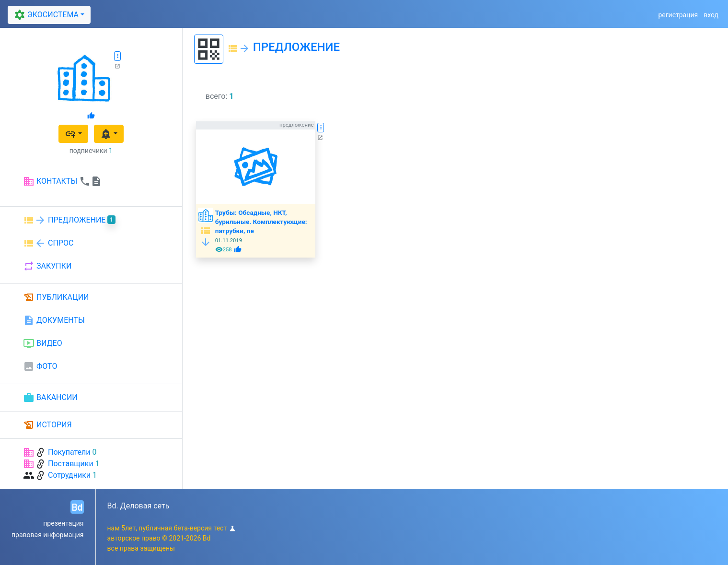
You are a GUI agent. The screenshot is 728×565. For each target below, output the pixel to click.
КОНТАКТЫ (63, 181)
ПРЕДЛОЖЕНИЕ (69, 220)
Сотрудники (69, 475)
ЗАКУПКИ (47, 266)
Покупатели (69, 452)
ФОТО (40, 366)
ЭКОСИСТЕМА (45, 15)
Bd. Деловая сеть (139, 506)
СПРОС (48, 243)
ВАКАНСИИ (50, 398)
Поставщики (71, 464)
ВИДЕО (43, 343)
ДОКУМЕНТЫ (54, 320)
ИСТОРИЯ (47, 425)
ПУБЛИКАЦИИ (56, 297)
